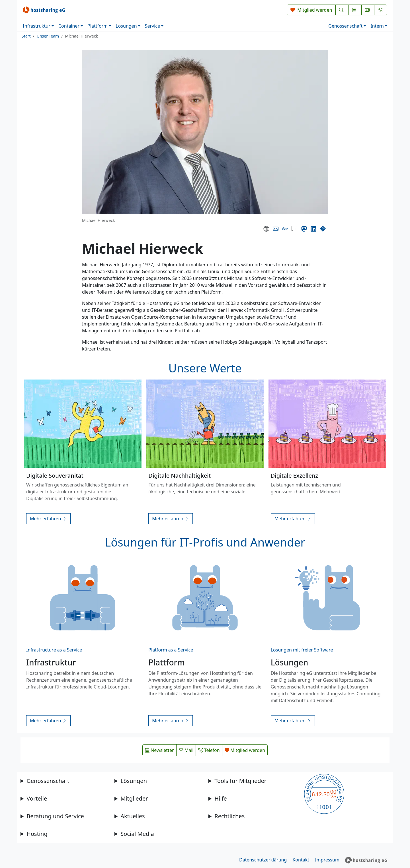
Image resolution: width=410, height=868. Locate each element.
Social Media (137, 834)
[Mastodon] (304, 229)
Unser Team (48, 36)
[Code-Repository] (323, 229)
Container (69, 26)
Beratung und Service (55, 816)
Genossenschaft (345, 26)
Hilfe (221, 798)
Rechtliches (229, 816)
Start (26, 36)
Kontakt (301, 860)
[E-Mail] (276, 229)
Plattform (98, 26)
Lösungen (126, 26)
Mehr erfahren (48, 519)
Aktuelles (133, 816)
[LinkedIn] (313, 229)
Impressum (327, 860)
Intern (377, 26)
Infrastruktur (37, 26)
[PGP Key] (285, 229)
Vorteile (37, 798)
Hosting (37, 834)
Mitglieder (134, 798)
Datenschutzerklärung (263, 860)
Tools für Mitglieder (240, 781)
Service (152, 26)
